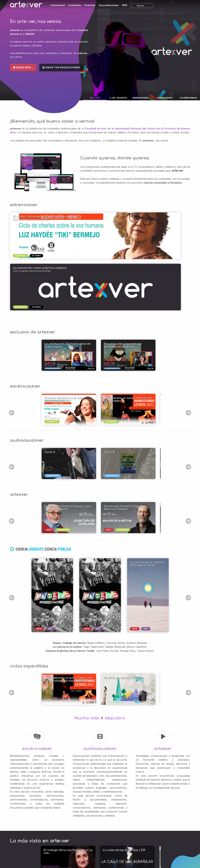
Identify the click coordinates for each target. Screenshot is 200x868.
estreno (36, 256)
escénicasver (37, 697)
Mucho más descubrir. (100, 667)
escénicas (20, 256)
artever (163, 697)
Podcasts (90, 5)
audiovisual (54, 425)
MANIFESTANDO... (142, 98)
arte (50, 479)
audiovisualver (100, 697)
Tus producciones (109, 5)
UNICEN (30, 34)
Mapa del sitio (91, 859)
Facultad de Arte (96, 129)
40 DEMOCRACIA (188, 98)
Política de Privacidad (137, 848)
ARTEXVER (95, 98)
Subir (14, 843)
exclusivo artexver (71, 318)
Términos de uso (138, 846)
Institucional (58, 5)
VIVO (125, 5)
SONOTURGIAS (165, 98)
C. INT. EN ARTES (118, 98)
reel (50, 577)
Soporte (102, 859)
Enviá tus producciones (61, 67)
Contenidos (75, 5)
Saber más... (23, 67)
